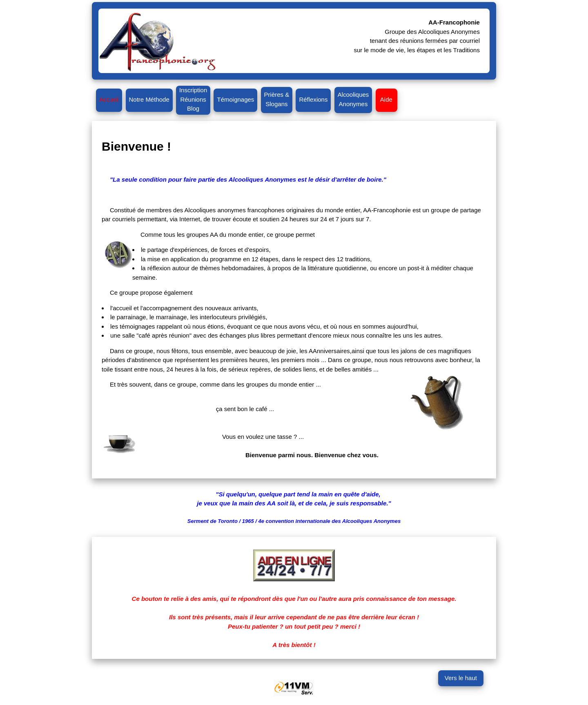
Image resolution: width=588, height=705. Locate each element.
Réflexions (313, 99)
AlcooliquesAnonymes (353, 99)
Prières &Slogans (277, 99)
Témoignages (235, 99)
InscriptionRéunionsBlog (193, 99)
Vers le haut (461, 678)
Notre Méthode (149, 99)
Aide (387, 99)
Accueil (109, 99)
